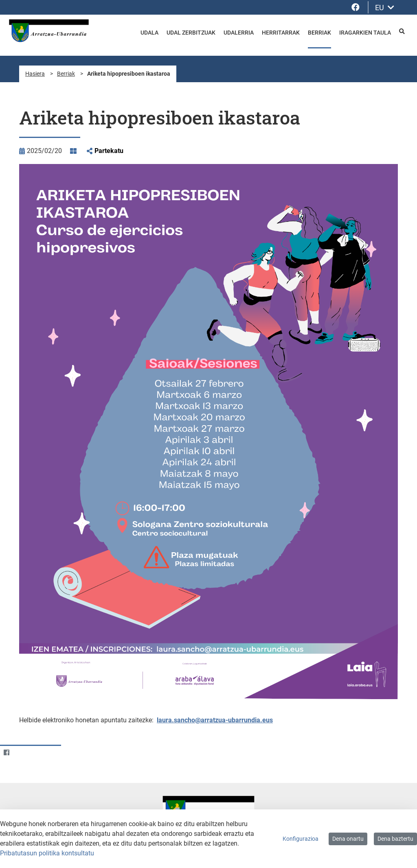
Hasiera (35, 74)
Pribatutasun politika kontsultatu (47, 853)
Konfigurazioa (301, 839)
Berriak (66, 74)
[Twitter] (22, 752)
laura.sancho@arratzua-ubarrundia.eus (215, 720)
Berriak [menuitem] (319, 33)
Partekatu (109, 151)
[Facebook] (6, 752)
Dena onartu (348, 839)
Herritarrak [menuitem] (281, 33)
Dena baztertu (395, 839)
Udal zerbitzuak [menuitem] (191, 33)
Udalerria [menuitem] (239, 33)
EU (385, 8)
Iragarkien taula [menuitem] (365, 33)
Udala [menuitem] (149, 33)
